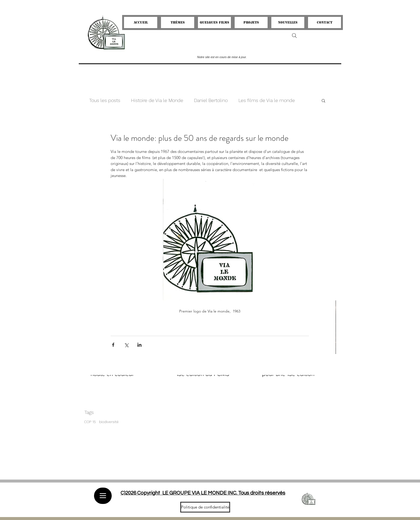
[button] (323, 100)
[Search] (294, 36)
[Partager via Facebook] (113, 345)
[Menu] (103, 496)
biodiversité (109, 422)
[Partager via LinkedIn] (139, 345)
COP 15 (90, 422)
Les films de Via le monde (267, 100)
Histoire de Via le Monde (157, 100)
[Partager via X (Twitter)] (126, 345)
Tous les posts (105, 100)
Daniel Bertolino (211, 100)
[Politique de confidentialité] (205, 507)
